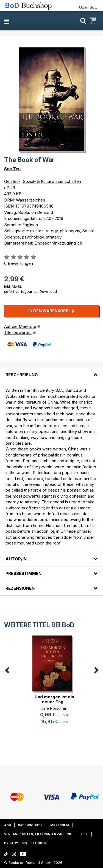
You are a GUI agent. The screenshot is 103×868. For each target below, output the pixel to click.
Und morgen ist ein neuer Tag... (54, 699)
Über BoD (88, 7)
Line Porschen (54, 708)
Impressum (59, 825)
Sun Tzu (12, 169)
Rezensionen (20, 588)
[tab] (51, 371)
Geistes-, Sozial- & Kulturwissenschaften (43, 181)
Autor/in (16, 559)
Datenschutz (30, 825)
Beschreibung (22, 375)
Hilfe (84, 834)
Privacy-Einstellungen (25, 843)
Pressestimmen (23, 573)
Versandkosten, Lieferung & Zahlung (38, 834)
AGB (8, 825)
